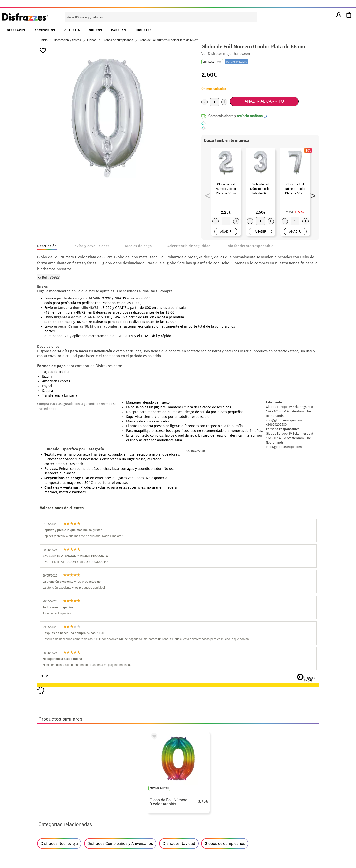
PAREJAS (119, 30)
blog (149, 752)
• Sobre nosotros (53, 790)
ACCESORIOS (45, 30)
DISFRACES (16, 30)
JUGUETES (143, 30)
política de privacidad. (196, 721)
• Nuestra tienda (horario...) (63, 778)
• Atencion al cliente (56, 807)
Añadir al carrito (264, 101)
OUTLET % (72, 30)
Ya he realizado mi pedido (259, 784)
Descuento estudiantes (61, 784)
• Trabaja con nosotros (59, 825)
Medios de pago (138, 246)
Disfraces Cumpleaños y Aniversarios (120, 626)
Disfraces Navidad (179, 626)
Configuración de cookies (63, 819)
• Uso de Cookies (53, 813)
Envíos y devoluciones (91, 246)
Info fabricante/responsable (250, 246)
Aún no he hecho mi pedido (260, 778)
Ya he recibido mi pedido (258, 790)
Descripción (47, 246)
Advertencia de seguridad (189, 246)
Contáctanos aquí (151, 784)
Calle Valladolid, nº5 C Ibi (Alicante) (256, 814)
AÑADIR (226, 231)
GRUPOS (96, 30)
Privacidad (74, 802)
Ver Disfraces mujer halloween (226, 54)
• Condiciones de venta (59, 796)
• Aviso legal (49, 802)
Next (311, 194)
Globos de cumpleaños (225, 626)
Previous (206, 194)
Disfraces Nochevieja (59, 626)
